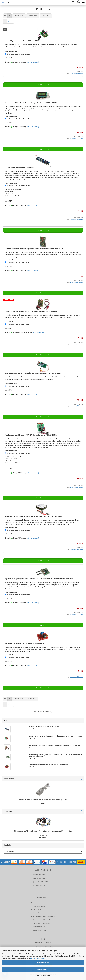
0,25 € (43, 804)
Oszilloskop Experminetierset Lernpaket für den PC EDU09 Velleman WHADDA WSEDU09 (34, 516)
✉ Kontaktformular (39, 885)
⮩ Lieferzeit (35, 913)
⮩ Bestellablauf (36, 910)
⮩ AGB (33, 903)
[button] (5, 16)
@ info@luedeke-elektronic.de (43, 882)
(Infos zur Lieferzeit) (33, 62)
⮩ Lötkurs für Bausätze (43, 943)
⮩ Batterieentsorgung (38, 906)
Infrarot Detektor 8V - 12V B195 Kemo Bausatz (20, 168)
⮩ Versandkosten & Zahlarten (41, 923)
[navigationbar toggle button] (83, 3)
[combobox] (19, 16)
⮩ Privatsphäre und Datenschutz (41, 920)
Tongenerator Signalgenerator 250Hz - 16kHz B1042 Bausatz (25, 643)
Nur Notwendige (43, 970)
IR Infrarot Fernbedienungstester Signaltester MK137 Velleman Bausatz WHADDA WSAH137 (35, 249)
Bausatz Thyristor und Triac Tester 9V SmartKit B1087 (23, 41)
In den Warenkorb (43, 84)
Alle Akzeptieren (43, 963)
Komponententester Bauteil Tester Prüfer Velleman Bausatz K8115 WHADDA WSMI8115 (33, 373)
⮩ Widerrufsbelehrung (38, 927)
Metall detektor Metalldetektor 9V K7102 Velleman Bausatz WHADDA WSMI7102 (31, 435)
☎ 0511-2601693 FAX (41, 878)
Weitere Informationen (43, 975)
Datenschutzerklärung (37, 958)
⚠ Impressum (38, 889)
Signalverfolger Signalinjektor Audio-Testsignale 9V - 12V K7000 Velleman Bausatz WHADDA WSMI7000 (39, 579)
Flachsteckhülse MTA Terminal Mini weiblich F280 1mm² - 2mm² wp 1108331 (43, 800)
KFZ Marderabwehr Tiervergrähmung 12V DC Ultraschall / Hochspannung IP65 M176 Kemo (43, 831)
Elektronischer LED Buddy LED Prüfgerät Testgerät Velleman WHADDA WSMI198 (31, 103)
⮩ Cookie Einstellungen (38, 930)
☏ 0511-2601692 (39, 875)
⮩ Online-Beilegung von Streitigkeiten (43, 916)
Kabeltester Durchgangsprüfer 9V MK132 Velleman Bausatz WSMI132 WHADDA (31, 311)
